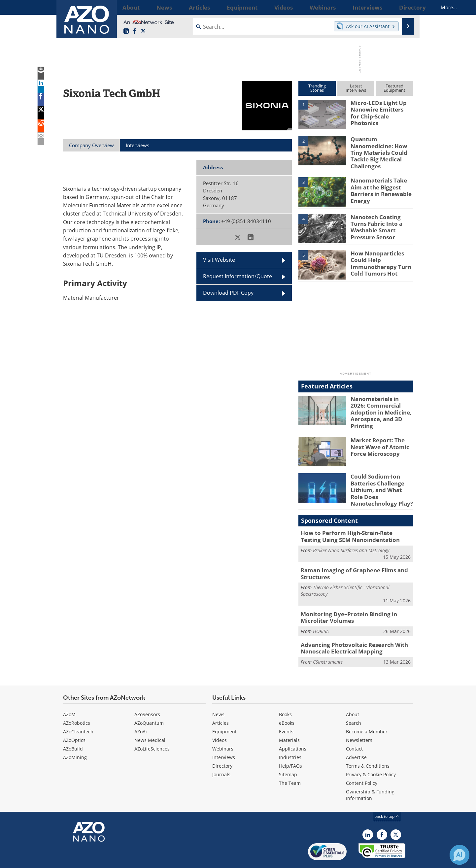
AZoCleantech (78, 711)
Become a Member (367, 711)
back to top (387, 796)
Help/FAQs (290, 746)
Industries (290, 737)
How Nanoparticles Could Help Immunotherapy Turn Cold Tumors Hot (378, 257)
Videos (220, 720)
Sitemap (288, 754)
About (353, 694)
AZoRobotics (77, 703)
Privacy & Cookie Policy (371, 754)
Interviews (224, 737)
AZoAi (141, 711)
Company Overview (91, 145)
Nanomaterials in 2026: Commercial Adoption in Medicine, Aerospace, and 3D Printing (381, 403)
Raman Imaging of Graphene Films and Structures (349, 558)
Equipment (224, 711)
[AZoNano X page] (143, 31)
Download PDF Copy (228, 293)
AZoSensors (147, 694)
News (218, 694)
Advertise (356, 737)
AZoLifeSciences (152, 729)
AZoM (69, 694)
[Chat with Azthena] (459, 855)
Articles (221, 703)
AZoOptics (74, 720)
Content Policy (362, 763)
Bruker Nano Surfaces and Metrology (351, 535)
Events (286, 711)
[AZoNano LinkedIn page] (126, 31)
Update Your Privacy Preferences (113, 860)
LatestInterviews (356, 88)
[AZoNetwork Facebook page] (135, 31)
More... (404, 7)
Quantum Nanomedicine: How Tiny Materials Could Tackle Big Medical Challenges (382, 148)
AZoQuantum (149, 703)
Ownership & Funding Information (370, 775)
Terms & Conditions (368, 746)
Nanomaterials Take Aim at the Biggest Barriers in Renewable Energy (382, 182)
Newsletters (359, 720)
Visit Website (219, 260)
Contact (354, 729)
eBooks (287, 703)
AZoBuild (73, 729)
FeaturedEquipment (394, 88)
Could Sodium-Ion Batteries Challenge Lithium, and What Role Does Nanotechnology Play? (380, 479)
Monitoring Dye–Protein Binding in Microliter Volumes (344, 600)
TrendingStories (317, 88)
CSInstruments (328, 642)
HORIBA (321, 613)
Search (354, 703)
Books (285, 694)
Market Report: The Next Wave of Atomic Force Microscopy (382, 436)
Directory (222, 746)
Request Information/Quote (238, 276)
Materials (289, 720)
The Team (290, 763)
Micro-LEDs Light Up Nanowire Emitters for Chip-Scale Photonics (378, 109)
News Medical (150, 720)
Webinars (223, 729)
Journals (221, 754)
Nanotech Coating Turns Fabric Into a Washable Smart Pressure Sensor (381, 218)
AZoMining (75, 737)
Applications (293, 729)
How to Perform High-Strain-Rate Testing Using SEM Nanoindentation (351, 522)
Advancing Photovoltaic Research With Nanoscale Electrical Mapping (349, 629)
